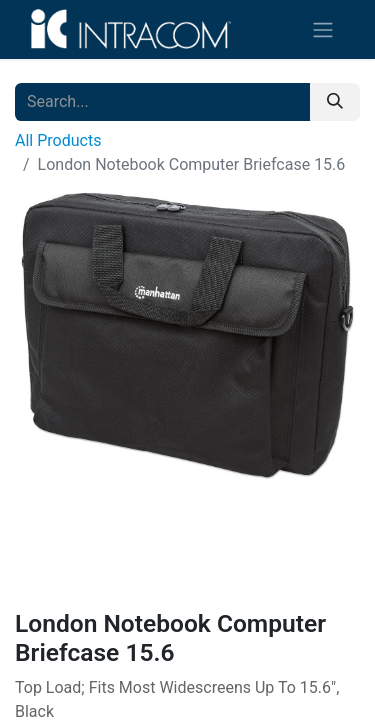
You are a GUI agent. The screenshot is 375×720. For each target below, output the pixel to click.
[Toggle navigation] (323, 29)
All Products (58, 140)
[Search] (335, 102)
